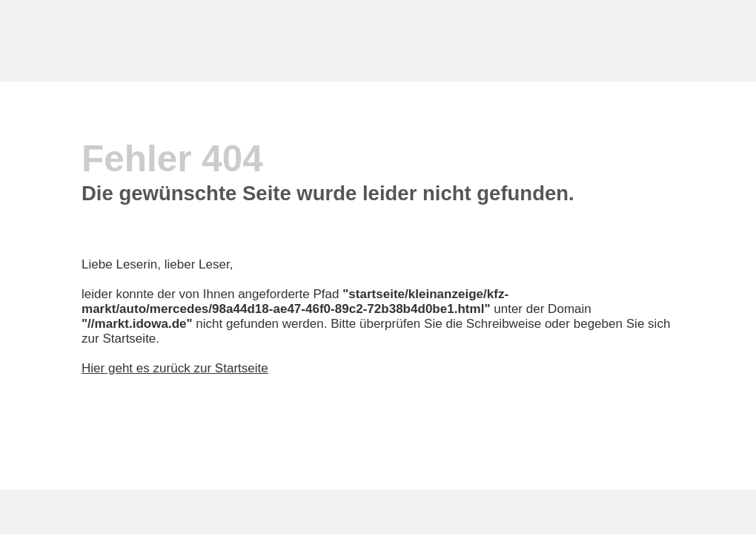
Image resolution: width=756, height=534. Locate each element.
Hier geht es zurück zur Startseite (175, 368)
